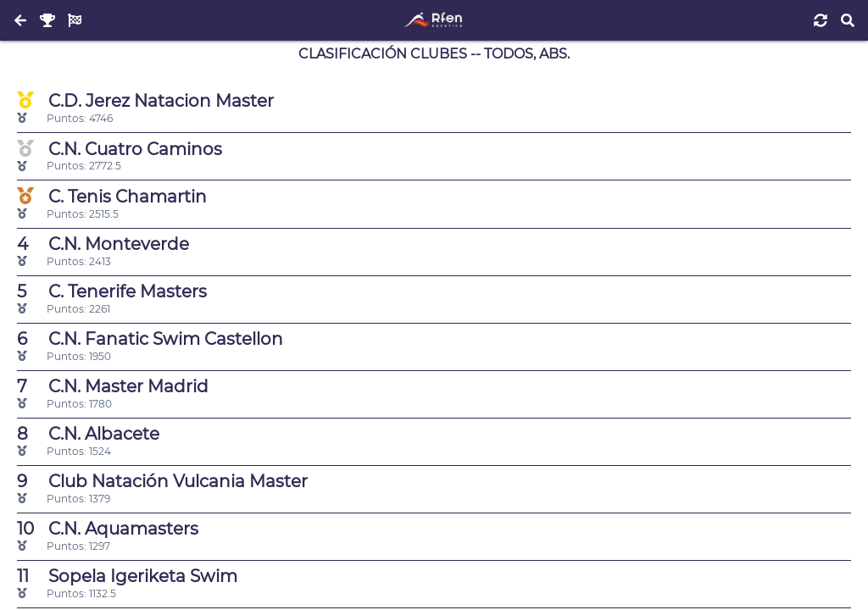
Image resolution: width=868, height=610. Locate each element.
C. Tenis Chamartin (112, 196)
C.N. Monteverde (103, 244)
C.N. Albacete (88, 434)
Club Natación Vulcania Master (162, 481)
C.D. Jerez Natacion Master (145, 100)
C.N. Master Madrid (113, 386)
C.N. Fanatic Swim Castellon (150, 339)
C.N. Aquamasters (108, 529)
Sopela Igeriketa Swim (127, 576)
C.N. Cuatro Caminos (120, 149)
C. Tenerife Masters (112, 291)
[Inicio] (434, 20)
